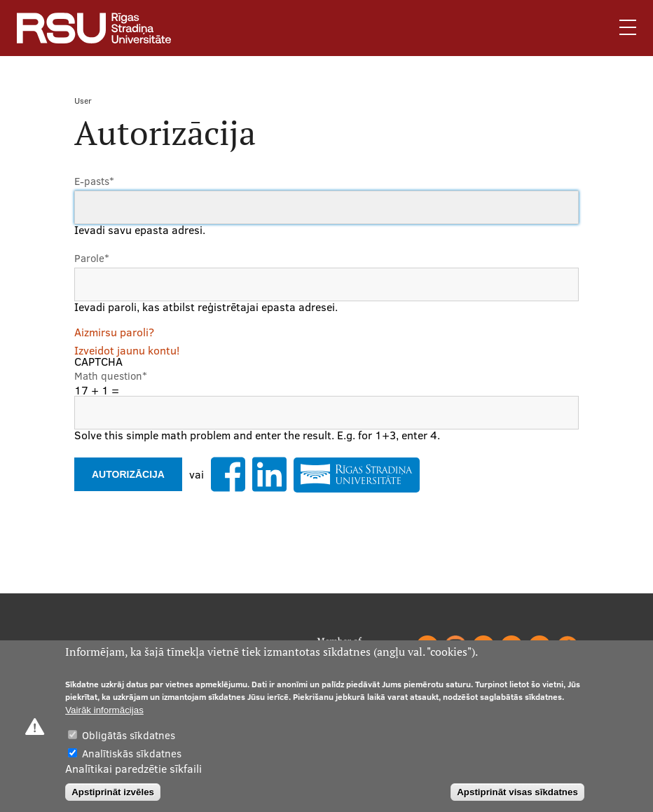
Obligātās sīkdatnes (129, 735)
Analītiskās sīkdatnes (132, 753)
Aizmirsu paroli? (114, 332)
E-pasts (94, 181)
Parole (92, 258)
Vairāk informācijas (104, 710)
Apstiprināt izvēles (113, 792)
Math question (111, 376)
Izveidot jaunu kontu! (127, 350)
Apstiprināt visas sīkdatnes (517, 792)
